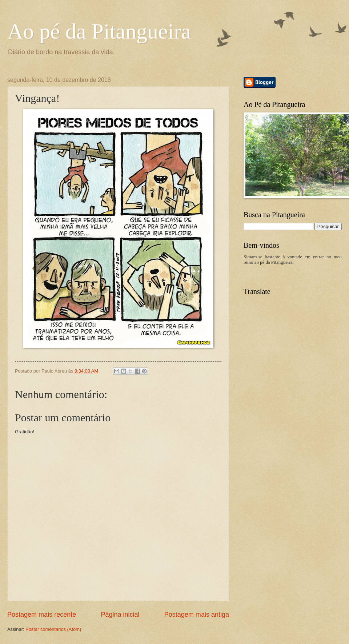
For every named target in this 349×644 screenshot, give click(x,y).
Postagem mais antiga (197, 615)
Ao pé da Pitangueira (99, 31)
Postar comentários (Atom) (53, 629)
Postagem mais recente (42, 615)
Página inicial (120, 615)
